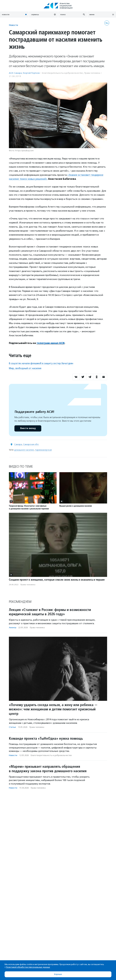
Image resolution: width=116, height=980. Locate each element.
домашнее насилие (24, 450)
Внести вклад (28, 428)
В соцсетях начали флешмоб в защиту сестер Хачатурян (41, 363)
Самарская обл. (31, 444)
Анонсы (13, 628)
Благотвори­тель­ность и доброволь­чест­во (63, 73)
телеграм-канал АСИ (50, 343)
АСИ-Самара (15, 73)
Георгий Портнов (31, 73)
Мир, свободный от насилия (25, 368)
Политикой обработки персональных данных (28, 967)
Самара (18, 444)
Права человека (92, 73)
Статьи (12, 727)
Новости (13, 25)
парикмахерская (43, 450)
